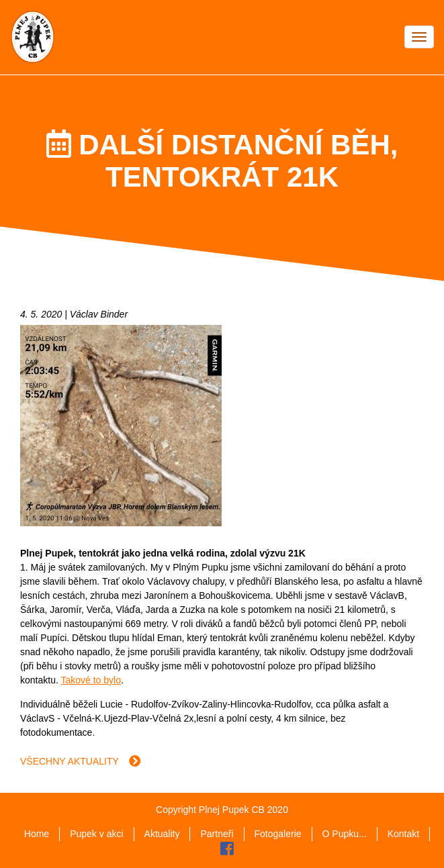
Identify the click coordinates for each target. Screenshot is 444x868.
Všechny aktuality (81, 761)
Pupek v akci (96, 834)
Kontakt (403, 834)
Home (37, 834)
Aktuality (162, 834)
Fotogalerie (278, 834)
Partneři (217, 834)
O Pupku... (345, 834)
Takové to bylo (91, 680)
